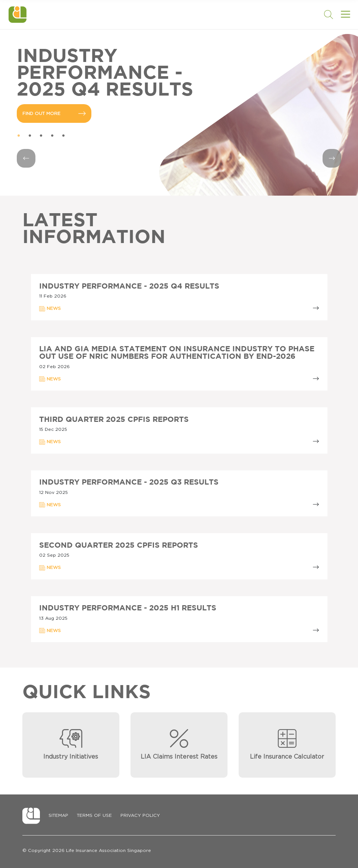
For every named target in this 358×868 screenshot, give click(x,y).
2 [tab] (30, 136)
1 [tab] (19, 136)
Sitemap (58, 815)
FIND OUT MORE (54, 113)
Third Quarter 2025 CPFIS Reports (114, 420)
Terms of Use (94, 815)
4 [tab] (52, 136)
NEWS (50, 309)
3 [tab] (41, 136)
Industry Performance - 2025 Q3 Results (129, 482)
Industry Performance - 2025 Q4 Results (129, 286)
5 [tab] (63, 136)
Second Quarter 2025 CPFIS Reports (119, 545)
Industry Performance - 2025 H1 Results (128, 608)
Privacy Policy (140, 815)
